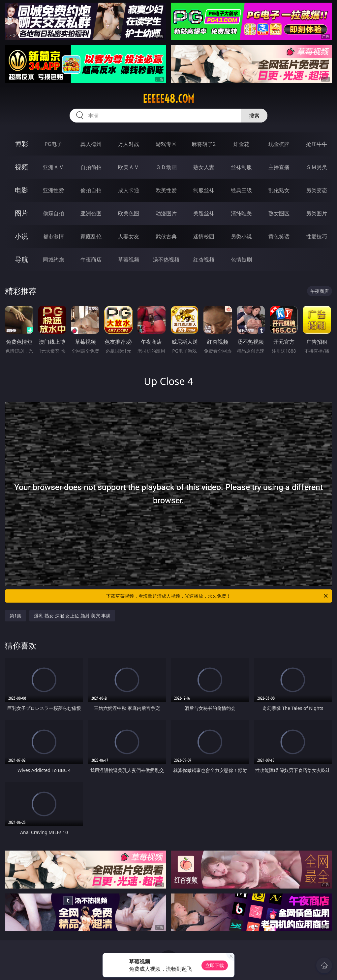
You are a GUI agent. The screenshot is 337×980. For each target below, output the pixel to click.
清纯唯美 (241, 213)
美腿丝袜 (204, 213)
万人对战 (129, 144)
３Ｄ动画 (166, 167)
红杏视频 (204, 260)
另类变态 (317, 190)
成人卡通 (129, 190)
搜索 (254, 116)
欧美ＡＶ (129, 167)
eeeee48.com (168, 99)
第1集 (15, 616)
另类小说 (241, 236)
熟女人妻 (204, 167)
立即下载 (215, 965)
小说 (21, 236)
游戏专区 (166, 144)
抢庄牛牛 (317, 144)
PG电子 (53, 144)
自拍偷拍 (91, 167)
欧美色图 (129, 213)
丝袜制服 (241, 167)
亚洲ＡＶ (53, 167)
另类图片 (317, 213)
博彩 (21, 144)
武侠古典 (166, 236)
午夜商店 (91, 260)
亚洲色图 (91, 213)
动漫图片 (166, 213)
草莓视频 (129, 260)
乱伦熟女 (279, 190)
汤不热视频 (166, 260)
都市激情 (53, 236)
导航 (21, 259)
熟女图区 (279, 213)
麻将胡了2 (204, 144)
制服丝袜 (204, 190)
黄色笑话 (279, 236)
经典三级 (241, 190)
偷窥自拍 (53, 213)
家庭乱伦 (91, 236)
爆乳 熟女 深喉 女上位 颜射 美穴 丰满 (72, 616)
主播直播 (279, 167)
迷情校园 (204, 236)
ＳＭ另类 (317, 167)
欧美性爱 (166, 190)
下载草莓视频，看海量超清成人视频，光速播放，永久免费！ (217, 596)
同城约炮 (53, 260)
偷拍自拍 (91, 190)
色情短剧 (241, 260)
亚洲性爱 (53, 190)
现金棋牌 (279, 144)
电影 (21, 190)
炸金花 (241, 144)
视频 (21, 167)
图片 (21, 213)
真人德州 (91, 144)
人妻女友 (129, 236)
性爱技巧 (317, 236)
